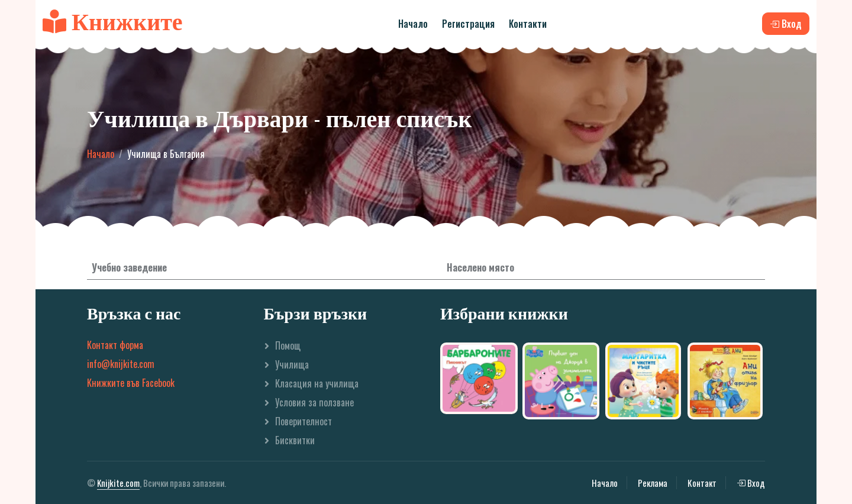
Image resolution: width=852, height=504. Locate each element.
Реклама (653, 483)
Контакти (528, 24)
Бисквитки (295, 440)
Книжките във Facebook (131, 383)
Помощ (288, 345)
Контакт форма (115, 345)
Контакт (702, 483)
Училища (292, 364)
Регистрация (468, 24)
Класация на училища (317, 383)
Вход (751, 483)
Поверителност (304, 421)
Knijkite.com (118, 483)
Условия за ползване (314, 402)
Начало (413, 24)
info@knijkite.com (121, 364)
